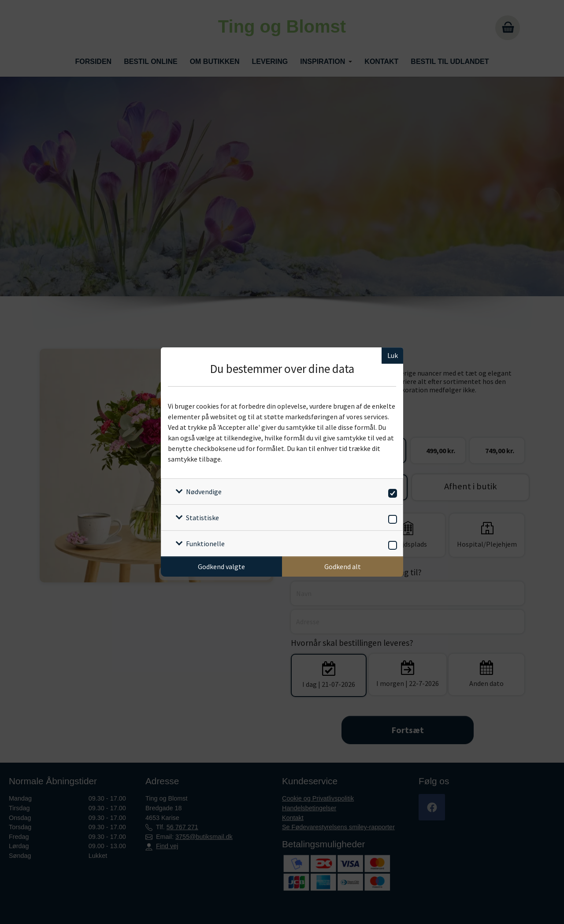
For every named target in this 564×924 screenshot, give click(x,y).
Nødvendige (204, 492)
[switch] (391, 492)
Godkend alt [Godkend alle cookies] (343, 566)
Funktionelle (205, 544)
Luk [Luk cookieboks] (393, 355)
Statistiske (202, 518)
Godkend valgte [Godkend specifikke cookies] (221, 566)
